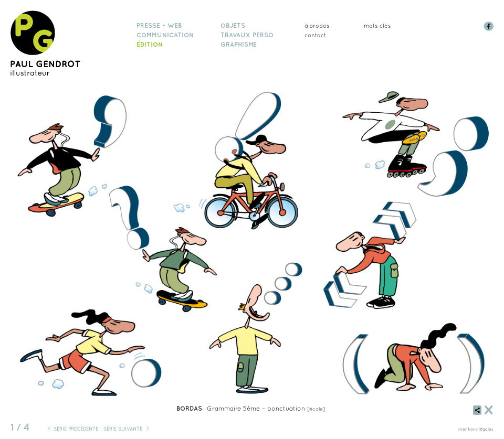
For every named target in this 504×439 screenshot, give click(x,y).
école (316, 409)
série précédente (76, 429)
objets (233, 26)
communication (165, 35)
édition (150, 45)
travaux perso (247, 35)
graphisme (239, 45)
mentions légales (476, 429)
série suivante (123, 429)
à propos (317, 26)
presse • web (159, 26)
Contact (315, 35)
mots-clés (377, 26)
